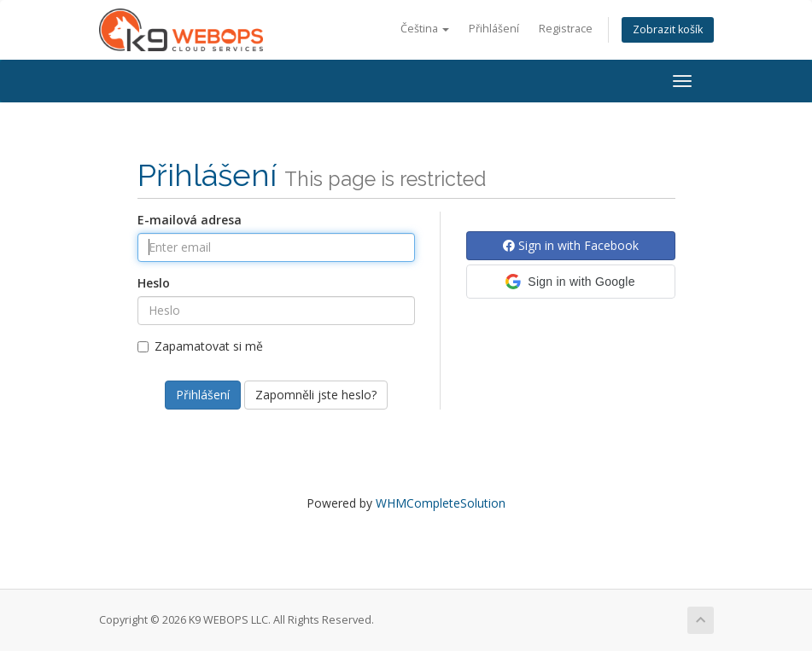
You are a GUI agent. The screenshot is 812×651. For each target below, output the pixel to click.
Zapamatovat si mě (200, 346)
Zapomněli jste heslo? (316, 395)
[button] (571, 282)
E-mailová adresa (190, 220)
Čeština (425, 29)
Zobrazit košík (668, 29)
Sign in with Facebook (571, 245)
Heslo (154, 283)
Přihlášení (494, 29)
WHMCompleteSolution (441, 503)
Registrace (566, 29)
